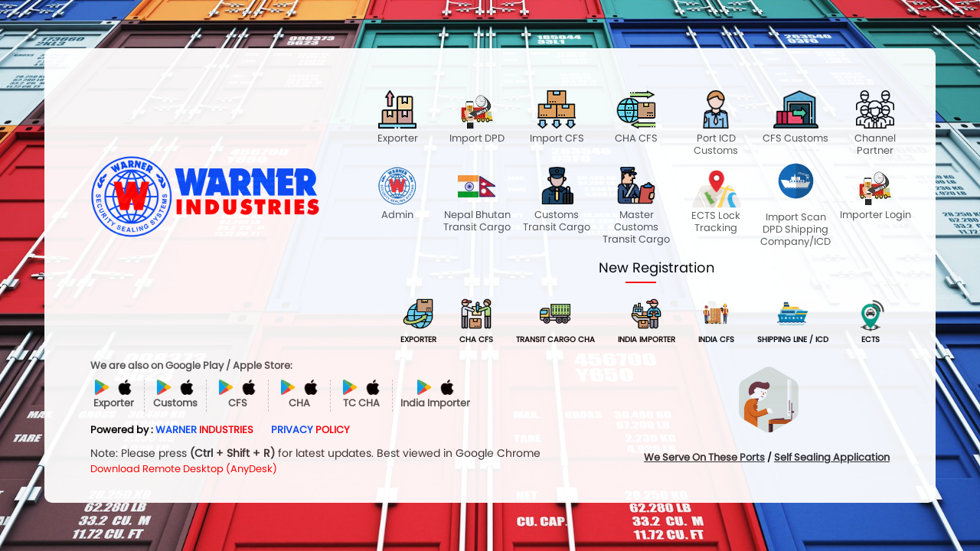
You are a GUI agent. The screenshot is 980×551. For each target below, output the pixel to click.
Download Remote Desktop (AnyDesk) (184, 469)
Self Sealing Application (832, 457)
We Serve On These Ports (704, 457)
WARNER (204, 430)
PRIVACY (310, 430)
